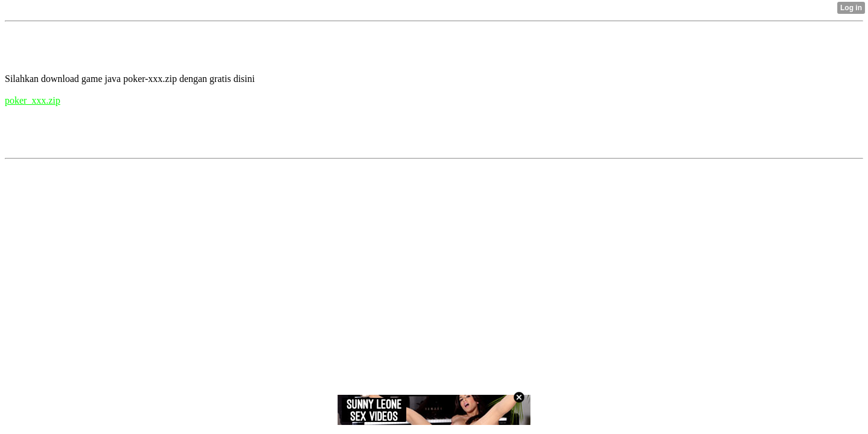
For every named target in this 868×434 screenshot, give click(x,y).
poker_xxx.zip (33, 100)
